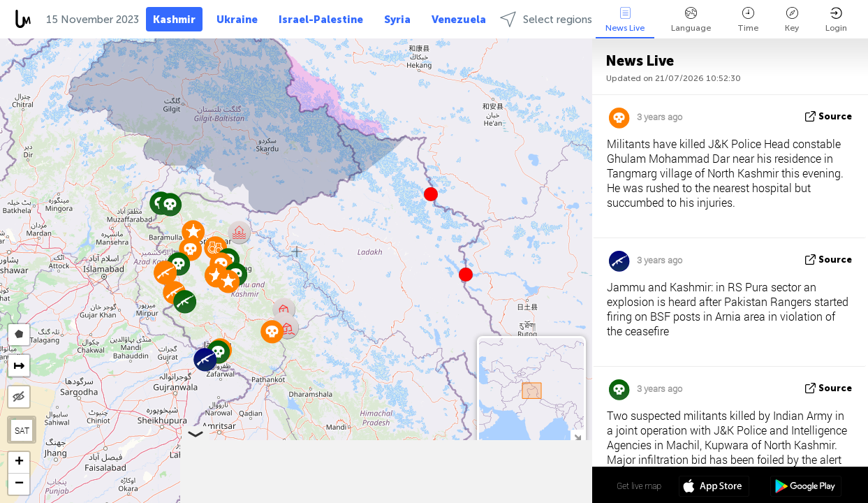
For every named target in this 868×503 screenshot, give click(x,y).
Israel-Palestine (321, 20)
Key (792, 20)
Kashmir (174, 20)
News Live (625, 20)
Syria (397, 20)
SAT (22, 430)
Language (691, 20)
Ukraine (237, 20)
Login (836, 20)
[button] (466, 275)
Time (748, 20)
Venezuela (459, 20)
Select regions (546, 19)
